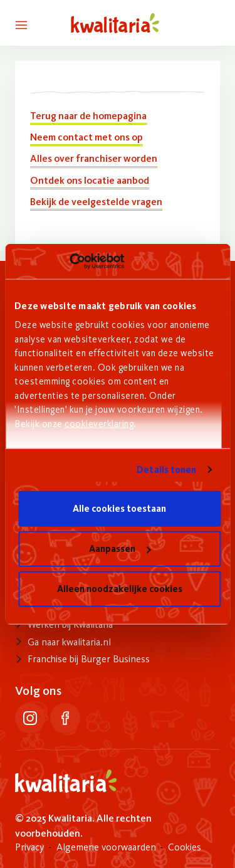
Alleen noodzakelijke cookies (120, 589)
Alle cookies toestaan (119, 509)
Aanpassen (120, 549)
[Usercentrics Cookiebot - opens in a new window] (69, 262)
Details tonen (166, 470)
